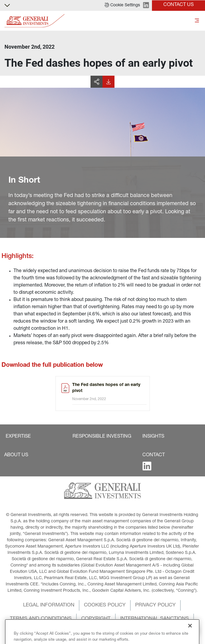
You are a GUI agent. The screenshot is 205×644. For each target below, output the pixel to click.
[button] (122, 5)
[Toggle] (197, 21)
